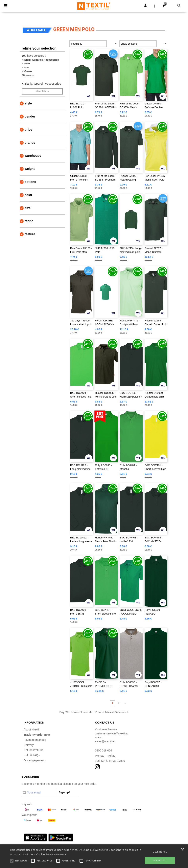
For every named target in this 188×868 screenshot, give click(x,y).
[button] (145, 6)
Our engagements (35, 760)
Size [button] (28, 208)
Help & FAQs (32, 755)
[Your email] (39, 792)
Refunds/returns (34, 750)
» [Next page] (125, 703)
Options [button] (30, 182)
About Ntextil (31, 729)
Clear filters (42, 91)
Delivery (29, 745)
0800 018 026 (104, 750)
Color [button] (28, 195)
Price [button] (28, 130)
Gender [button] (30, 116)
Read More (60, 854)
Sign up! (64, 792)
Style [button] (28, 103)
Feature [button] (30, 234)
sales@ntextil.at (105, 741)
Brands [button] (30, 143)
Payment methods (35, 740)
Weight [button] (30, 169)
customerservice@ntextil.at (112, 733)
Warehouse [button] (33, 156)
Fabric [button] (29, 221)
